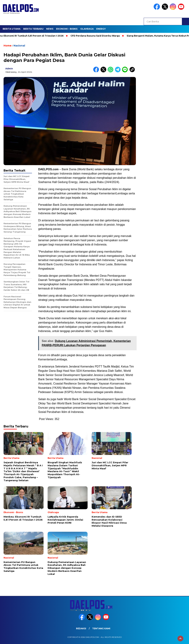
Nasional (19, 46)
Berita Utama (12, 29)
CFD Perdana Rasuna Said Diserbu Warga (97, 36)
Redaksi (81, 628)
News (50, 29)
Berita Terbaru (33, 29)
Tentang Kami (101, 628)
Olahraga (87, 29)
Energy (101, 29)
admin (9, 69)
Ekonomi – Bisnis (67, 29)
